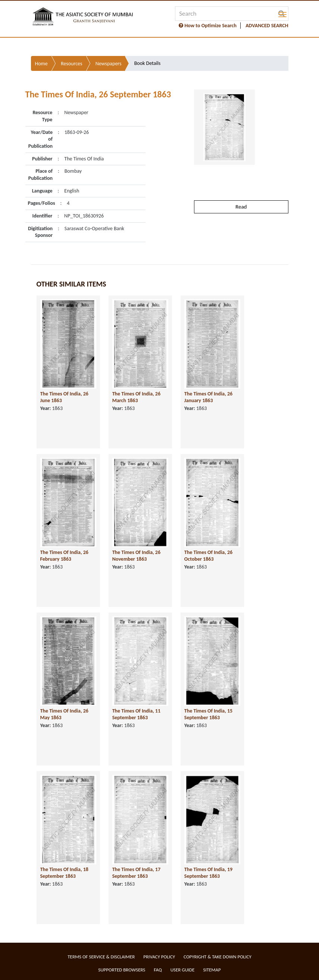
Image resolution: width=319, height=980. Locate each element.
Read (241, 207)
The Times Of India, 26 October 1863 (208, 556)
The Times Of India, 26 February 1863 (64, 556)
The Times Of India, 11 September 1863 (136, 714)
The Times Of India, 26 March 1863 (136, 397)
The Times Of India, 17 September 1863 (136, 873)
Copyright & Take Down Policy (218, 957)
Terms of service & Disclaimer (101, 957)
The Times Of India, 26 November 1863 (136, 556)
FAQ (158, 970)
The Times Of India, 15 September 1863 (208, 714)
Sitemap (212, 970)
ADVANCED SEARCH (267, 26)
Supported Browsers (122, 970)
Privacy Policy (159, 957)
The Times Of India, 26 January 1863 (208, 397)
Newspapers (109, 64)
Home (41, 64)
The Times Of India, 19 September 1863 (208, 873)
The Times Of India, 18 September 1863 (64, 873)
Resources (72, 64)
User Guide (183, 970)
